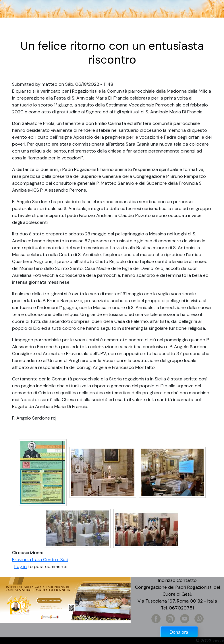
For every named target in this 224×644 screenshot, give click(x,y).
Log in (21, 566)
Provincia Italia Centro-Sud (40, 560)
